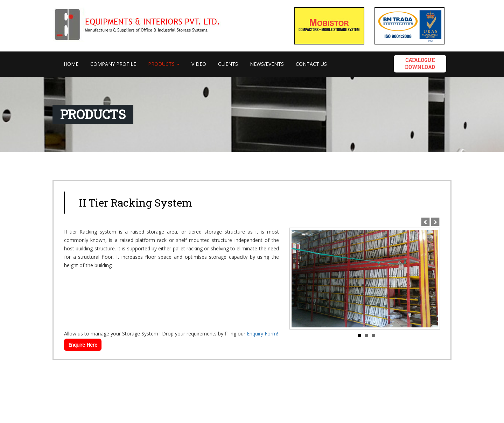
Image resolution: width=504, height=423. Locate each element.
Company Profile (113, 64)
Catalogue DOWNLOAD (420, 64)
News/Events (267, 64)
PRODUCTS (164, 64)
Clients (228, 64)
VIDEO (199, 64)
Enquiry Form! (262, 334)
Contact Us (311, 64)
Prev (425, 221)
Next (435, 221)
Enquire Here (83, 345)
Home (74, 64)
